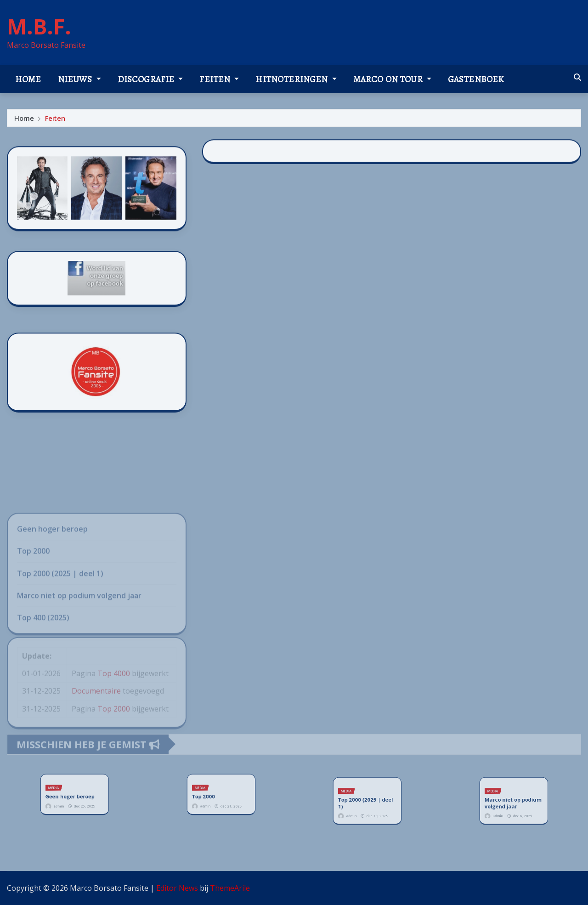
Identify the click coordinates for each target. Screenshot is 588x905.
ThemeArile (230, 888)
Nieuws (79, 79)
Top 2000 (210, 795)
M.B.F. (39, 26)
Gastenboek (476, 79)
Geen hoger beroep (72, 795)
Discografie (150, 79)
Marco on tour (392, 79)
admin (65, 801)
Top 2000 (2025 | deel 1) (366, 802)
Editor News (177, 888)
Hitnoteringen (296, 79)
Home (28, 79)
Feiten (219, 79)
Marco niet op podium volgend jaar (513, 802)
